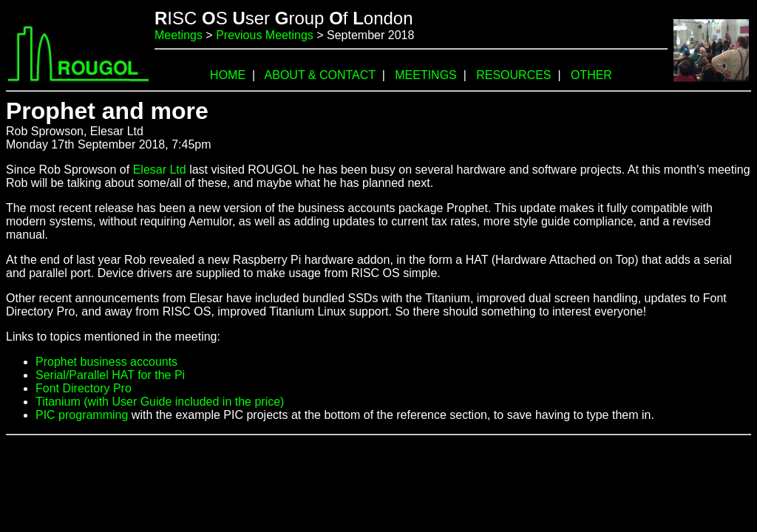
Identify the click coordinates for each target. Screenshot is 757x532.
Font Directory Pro (84, 388)
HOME (228, 75)
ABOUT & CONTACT (320, 75)
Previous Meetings (265, 35)
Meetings (179, 35)
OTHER (591, 75)
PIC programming (82, 415)
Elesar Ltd (160, 170)
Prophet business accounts (106, 362)
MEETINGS (426, 75)
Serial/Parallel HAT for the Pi (110, 375)
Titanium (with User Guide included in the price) (160, 402)
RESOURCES (513, 75)
